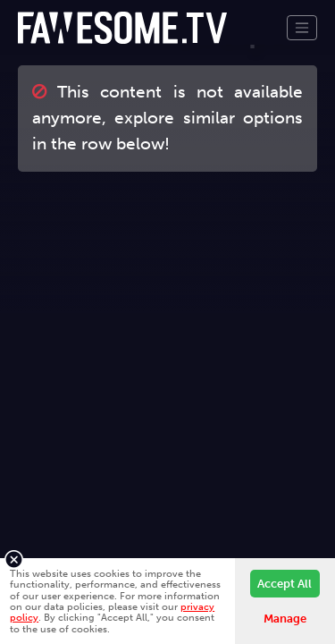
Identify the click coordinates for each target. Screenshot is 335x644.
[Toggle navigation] (302, 28)
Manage (285, 619)
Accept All (285, 584)
